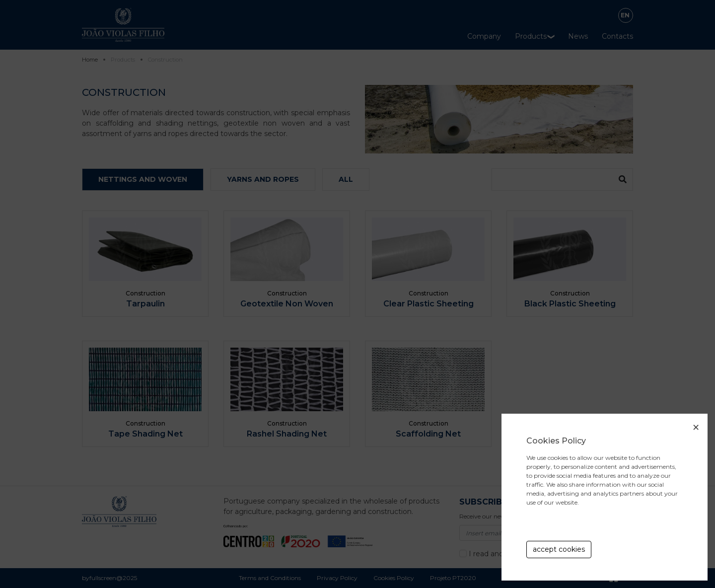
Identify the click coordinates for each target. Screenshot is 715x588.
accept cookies (559, 549)
